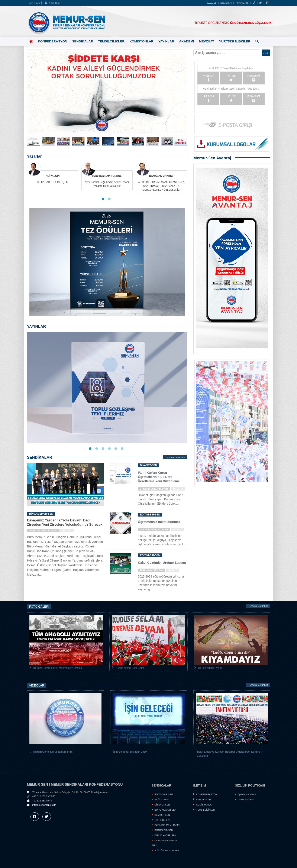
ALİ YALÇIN (52, 176)
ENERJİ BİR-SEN (164, 830)
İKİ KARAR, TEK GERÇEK (53, 182)
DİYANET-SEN (162, 805)
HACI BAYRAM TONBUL (107, 176)
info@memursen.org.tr (44, 805)
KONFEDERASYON (53, 42)
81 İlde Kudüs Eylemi (210, 668)
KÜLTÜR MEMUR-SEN (167, 851)
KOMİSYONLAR (141, 42)
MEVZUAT (206, 42)
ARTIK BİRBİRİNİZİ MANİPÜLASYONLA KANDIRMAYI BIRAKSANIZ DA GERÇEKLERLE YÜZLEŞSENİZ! (161, 186)
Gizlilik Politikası (246, 800)
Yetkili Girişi (53, 3)
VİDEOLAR (37, 685)
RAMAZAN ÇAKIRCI (161, 176)
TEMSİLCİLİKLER (111, 41)
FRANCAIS (242, 3)
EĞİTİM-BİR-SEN (164, 794)
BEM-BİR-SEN (162, 815)
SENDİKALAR (83, 42)
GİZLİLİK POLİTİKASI (250, 785)
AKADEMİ (187, 42)
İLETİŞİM (200, 785)
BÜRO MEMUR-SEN (166, 810)
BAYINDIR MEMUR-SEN (168, 825)
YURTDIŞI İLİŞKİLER (235, 41)
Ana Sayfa (35, 3)
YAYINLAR (166, 42)
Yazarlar (34, 156)
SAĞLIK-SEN (162, 800)
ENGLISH (226, 3)
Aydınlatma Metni (247, 794)
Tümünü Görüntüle (175, 457)
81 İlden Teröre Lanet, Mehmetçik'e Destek (58, 668)
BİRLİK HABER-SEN (165, 835)
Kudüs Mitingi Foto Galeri (130, 668)
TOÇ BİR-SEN (162, 820)
